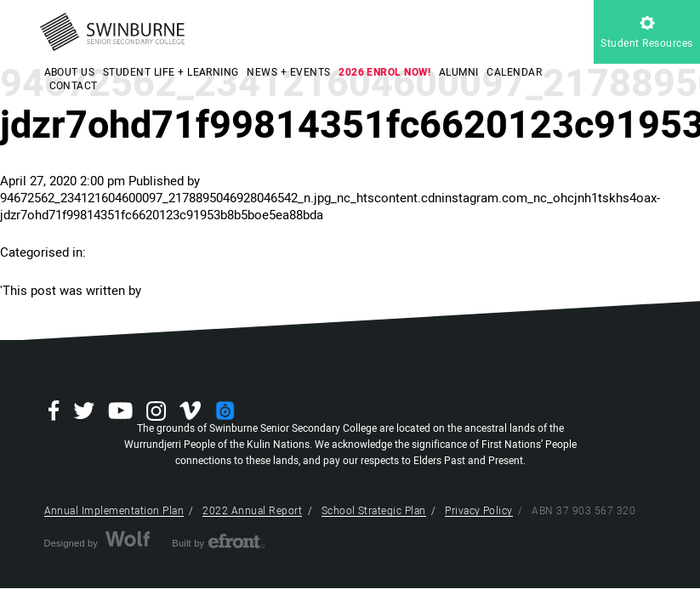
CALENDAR (514, 72)
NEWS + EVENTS (288, 72)
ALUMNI (459, 72)
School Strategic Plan (374, 511)
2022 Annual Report (252, 511)
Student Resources (646, 34)
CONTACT (74, 86)
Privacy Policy (479, 511)
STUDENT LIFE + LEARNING (171, 72)
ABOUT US (70, 72)
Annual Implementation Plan (114, 511)
